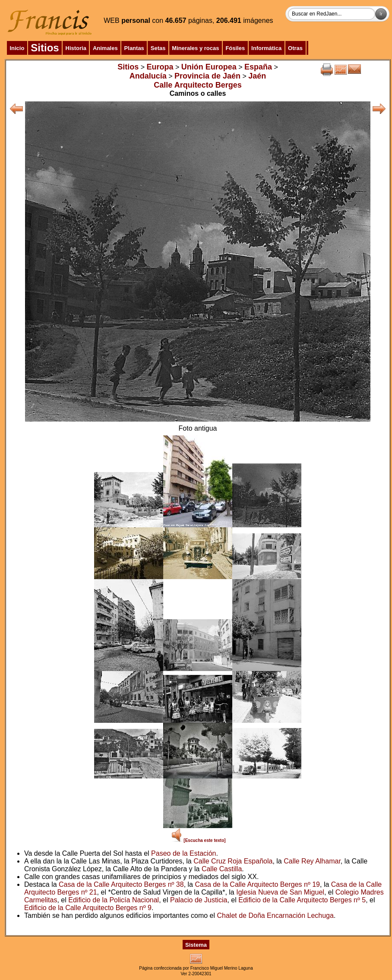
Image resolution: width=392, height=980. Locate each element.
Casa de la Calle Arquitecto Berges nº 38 (121, 884)
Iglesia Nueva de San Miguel (280, 892)
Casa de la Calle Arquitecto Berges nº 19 (257, 884)
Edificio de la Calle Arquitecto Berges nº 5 (302, 900)
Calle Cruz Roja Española (233, 861)
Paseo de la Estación (183, 853)
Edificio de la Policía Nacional (114, 900)
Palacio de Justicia (199, 900)
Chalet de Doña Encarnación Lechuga (275, 915)
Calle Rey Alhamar (312, 861)
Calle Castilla (222, 869)
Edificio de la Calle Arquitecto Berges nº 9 (88, 908)
